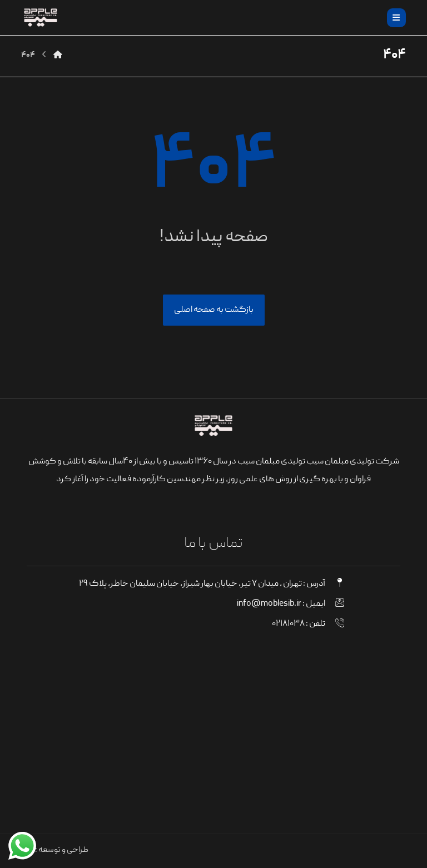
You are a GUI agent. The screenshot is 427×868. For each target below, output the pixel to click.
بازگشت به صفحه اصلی (214, 310)
